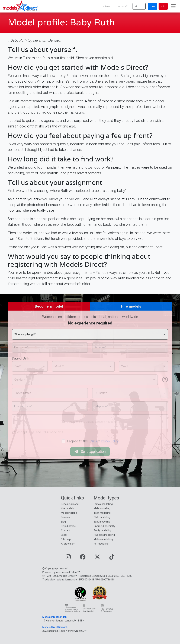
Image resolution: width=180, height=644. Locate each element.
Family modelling (103, 530)
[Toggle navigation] (173, 6)
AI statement (68, 544)
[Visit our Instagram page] (68, 558)
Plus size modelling (104, 535)
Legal (64, 535)
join (163, 6)
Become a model (70, 504)
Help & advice (68, 526)
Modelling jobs (69, 513)
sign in (139, 6)
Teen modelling (102, 513)
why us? (123, 6)
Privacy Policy (110, 441)
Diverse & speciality (104, 526)
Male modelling (102, 508)
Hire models (67, 508)
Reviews (66, 517)
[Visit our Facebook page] (83, 558)
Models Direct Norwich (55, 627)
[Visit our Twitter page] (97, 558)
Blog (63, 522)
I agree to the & (93, 441)
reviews (106, 6)
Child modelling (102, 517)
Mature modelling (103, 539)
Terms (93, 441)
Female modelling (103, 504)
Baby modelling (102, 522)
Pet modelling (101, 544)
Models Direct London (54, 617)
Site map (66, 539)
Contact (66, 530)
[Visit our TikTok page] (112, 558)
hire (152, 6)
